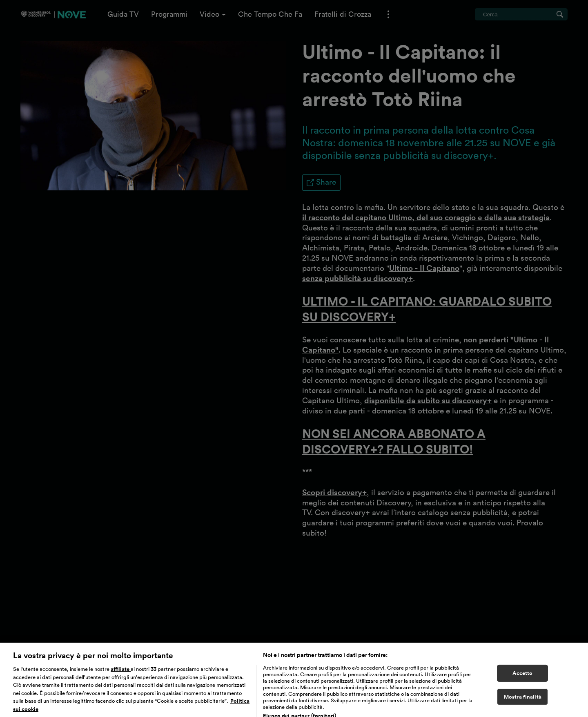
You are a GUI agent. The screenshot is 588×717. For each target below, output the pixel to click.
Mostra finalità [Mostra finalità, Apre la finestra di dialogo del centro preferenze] (523, 703)
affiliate (121, 676)
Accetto (522, 680)
